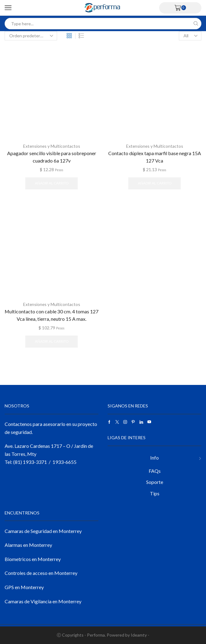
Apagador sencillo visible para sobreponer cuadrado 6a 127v (52, 157)
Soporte (155, 482)
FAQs (155, 471)
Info (154, 457)
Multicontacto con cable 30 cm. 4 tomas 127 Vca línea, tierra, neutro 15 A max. (51, 315)
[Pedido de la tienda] (31, 36)
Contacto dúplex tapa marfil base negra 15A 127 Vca (155, 157)
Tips (155, 493)
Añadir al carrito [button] (52, 183)
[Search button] (196, 24)
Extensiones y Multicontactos (52, 146)
